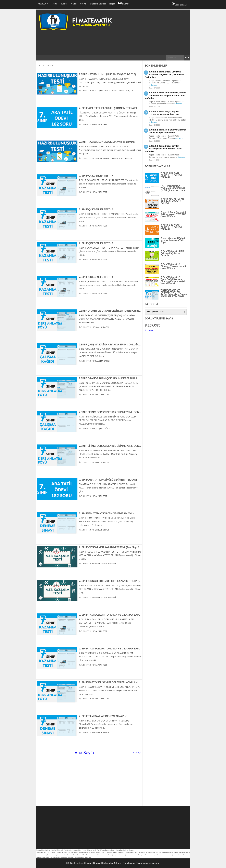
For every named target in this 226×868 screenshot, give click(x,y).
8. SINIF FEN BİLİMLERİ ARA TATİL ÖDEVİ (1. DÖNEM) (172, 202)
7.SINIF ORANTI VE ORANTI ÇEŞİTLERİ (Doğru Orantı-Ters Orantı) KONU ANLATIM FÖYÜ (130, 311)
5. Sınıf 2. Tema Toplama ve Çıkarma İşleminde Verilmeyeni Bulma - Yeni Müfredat (165, 95)
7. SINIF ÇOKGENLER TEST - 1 (96, 277)
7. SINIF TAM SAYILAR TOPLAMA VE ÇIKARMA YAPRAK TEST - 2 (116, 615)
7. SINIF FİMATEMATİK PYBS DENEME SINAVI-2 (106, 514)
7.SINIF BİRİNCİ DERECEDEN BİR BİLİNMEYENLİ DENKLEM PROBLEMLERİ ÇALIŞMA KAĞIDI (131, 412)
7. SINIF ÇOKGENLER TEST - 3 (96, 210)
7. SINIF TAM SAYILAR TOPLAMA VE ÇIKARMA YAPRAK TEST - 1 (116, 649)
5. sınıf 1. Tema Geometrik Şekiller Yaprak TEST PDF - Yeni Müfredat (173, 215)
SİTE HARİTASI (149, 330)
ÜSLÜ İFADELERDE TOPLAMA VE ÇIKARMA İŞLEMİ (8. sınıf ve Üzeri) (173, 189)
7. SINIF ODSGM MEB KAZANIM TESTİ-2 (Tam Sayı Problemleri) (115, 547)
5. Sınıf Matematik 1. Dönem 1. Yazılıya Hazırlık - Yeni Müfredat (173, 266)
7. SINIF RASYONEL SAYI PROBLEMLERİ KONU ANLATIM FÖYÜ (116, 683)
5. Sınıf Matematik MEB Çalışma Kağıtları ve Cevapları (172, 253)
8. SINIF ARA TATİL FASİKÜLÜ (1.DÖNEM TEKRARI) (171, 228)
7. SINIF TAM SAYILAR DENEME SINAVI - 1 (103, 716)
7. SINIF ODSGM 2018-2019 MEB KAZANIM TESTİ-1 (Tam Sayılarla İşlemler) (121, 581)
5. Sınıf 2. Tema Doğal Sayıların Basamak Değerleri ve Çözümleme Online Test (164, 74)
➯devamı (153, 85)
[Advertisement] (113, 53)
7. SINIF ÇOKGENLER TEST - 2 (96, 243)
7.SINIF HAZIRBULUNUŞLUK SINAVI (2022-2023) (107, 74)
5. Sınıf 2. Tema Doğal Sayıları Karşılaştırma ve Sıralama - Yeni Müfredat (163, 149)
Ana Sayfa (43, 66)
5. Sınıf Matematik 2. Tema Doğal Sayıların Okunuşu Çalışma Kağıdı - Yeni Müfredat (173, 280)
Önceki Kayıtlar (138, 753)
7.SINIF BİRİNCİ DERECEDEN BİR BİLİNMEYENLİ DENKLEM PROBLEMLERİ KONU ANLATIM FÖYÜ (135, 446)
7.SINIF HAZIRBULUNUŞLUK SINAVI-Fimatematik (107, 142)
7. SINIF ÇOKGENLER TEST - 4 (96, 176)
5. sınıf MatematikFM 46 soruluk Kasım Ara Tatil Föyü (173, 240)
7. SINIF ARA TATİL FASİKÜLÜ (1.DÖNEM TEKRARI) (108, 108)
